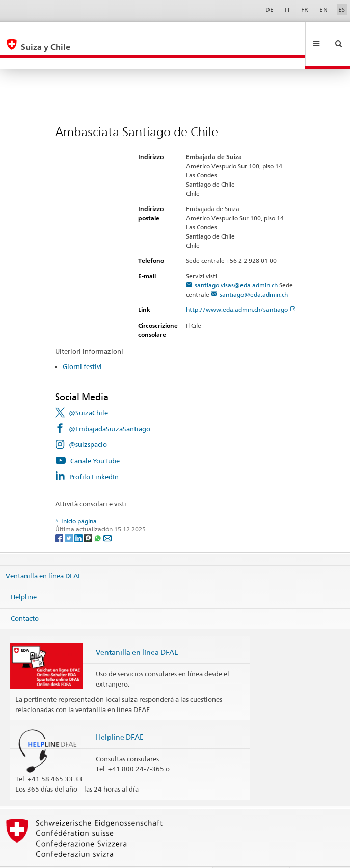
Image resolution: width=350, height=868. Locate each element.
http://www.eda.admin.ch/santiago (241, 288)
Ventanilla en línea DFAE (44, 554)
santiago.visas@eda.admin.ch (236, 263)
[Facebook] (60, 516)
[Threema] (89, 516)
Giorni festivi (82, 345)
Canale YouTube (95, 439)
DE (270, 9)
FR (305, 9)
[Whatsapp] (99, 516)
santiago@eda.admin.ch (254, 272)
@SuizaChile (88, 391)
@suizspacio (88, 423)
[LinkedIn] (79, 516)
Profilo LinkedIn (94, 455)
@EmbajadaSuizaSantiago (110, 407)
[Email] (107, 516)
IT (288, 9)
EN (324, 9)
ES (342, 9)
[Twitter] (70, 516)
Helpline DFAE (120, 715)
